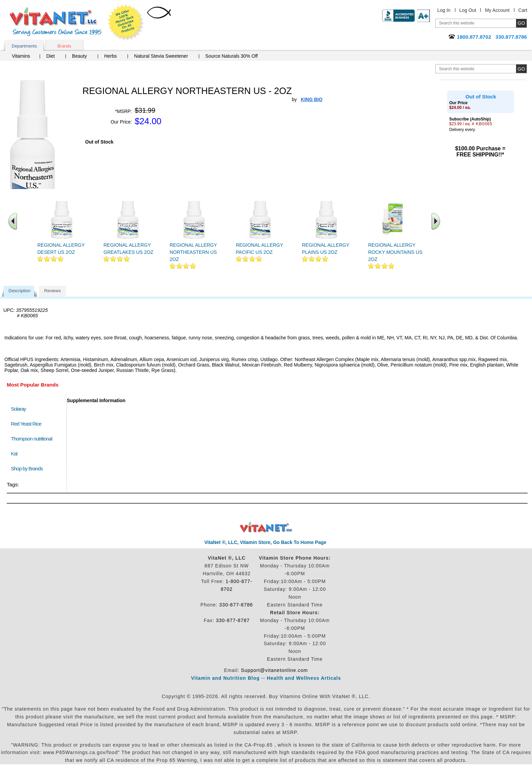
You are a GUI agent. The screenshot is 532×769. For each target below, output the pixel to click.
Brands (64, 46)
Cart (523, 10)
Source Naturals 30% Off (232, 56)
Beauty (79, 56)
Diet (50, 56)
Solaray (18, 409)
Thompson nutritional (32, 439)
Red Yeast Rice (26, 424)
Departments (24, 46)
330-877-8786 (236, 605)
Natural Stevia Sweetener (161, 56)
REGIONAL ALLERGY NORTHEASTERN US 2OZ (193, 252)
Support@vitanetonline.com (274, 670)
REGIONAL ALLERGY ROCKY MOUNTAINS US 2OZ (395, 252)
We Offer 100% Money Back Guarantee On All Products (126, 23)
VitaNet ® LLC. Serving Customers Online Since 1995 (56, 22)
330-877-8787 (233, 620)
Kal (14, 454)
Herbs (110, 56)
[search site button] (521, 69)
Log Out (468, 10)
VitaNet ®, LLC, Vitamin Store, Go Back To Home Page (265, 542)
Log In (444, 10)
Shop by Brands (28, 468)
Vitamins (21, 56)
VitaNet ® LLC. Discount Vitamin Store (266, 527)
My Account (497, 10)
